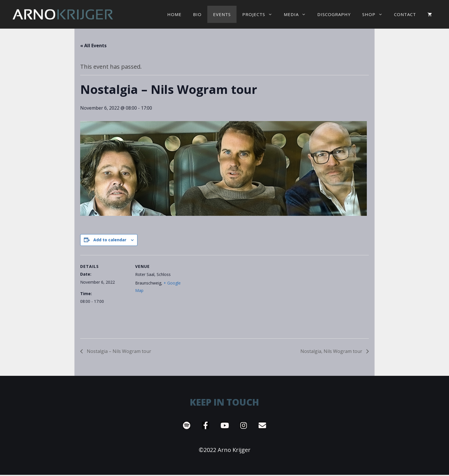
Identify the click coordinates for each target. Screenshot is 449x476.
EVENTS (222, 14)
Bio (197, 14)
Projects (260, 14)
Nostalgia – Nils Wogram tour (118, 351)
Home (174, 14)
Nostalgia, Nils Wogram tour (332, 351)
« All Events (93, 46)
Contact (405, 14)
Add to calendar (110, 240)
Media (298, 14)
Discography (334, 14)
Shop (375, 14)
